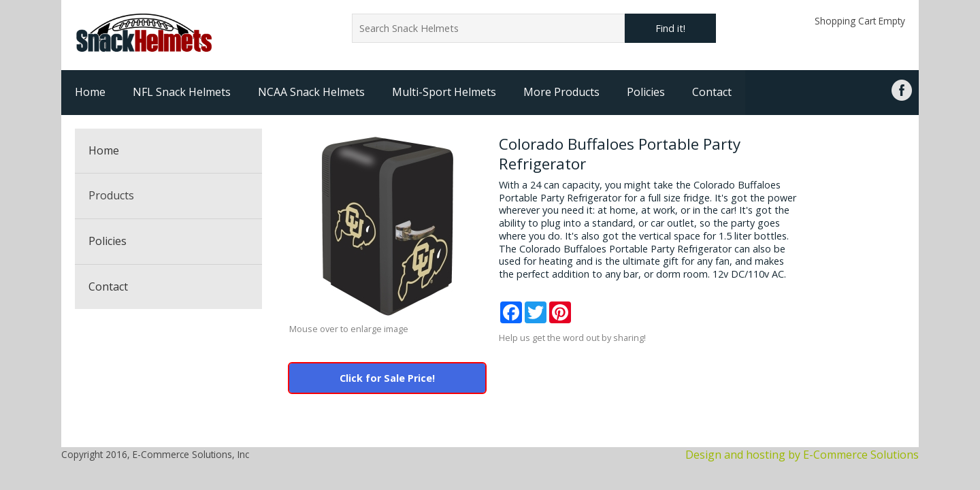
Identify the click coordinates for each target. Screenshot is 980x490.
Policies (646, 92)
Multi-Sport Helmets (444, 92)
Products (111, 195)
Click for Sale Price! (387, 378)
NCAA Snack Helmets (311, 92)
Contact (712, 92)
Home (90, 92)
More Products (561, 92)
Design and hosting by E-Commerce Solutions (802, 455)
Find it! (670, 28)
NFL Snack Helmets (182, 92)
